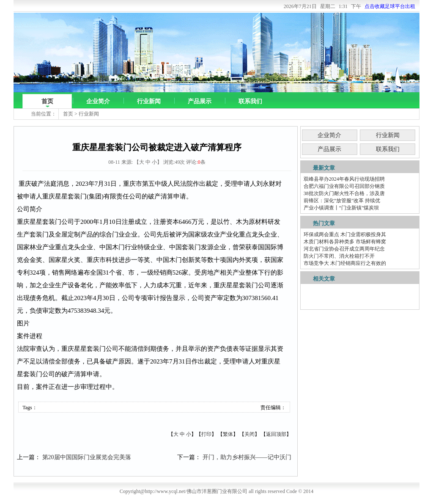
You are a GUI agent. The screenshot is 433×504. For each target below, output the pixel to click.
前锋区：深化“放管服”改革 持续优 (342, 201)
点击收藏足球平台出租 (390, 6)
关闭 (249, 434)
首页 (47, 101)
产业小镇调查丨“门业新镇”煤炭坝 (341, 208)
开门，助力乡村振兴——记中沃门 (247, 457)
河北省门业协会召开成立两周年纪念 (344, 249)
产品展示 (200, 101)
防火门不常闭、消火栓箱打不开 (339, 256)
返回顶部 (276, 434)
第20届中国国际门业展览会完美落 (87, 457)
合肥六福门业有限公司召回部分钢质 (344, 186)
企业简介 (98, 101)
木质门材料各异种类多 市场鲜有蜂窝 (345, 242)
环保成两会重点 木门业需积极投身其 (345, 234)
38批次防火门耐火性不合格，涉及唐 (344, 193)
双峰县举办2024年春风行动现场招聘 (344, 179)
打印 (206, 434)
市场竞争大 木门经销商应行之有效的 (345, 263)
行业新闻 (149, 101)
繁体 (228, 434)
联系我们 (250, 101)
